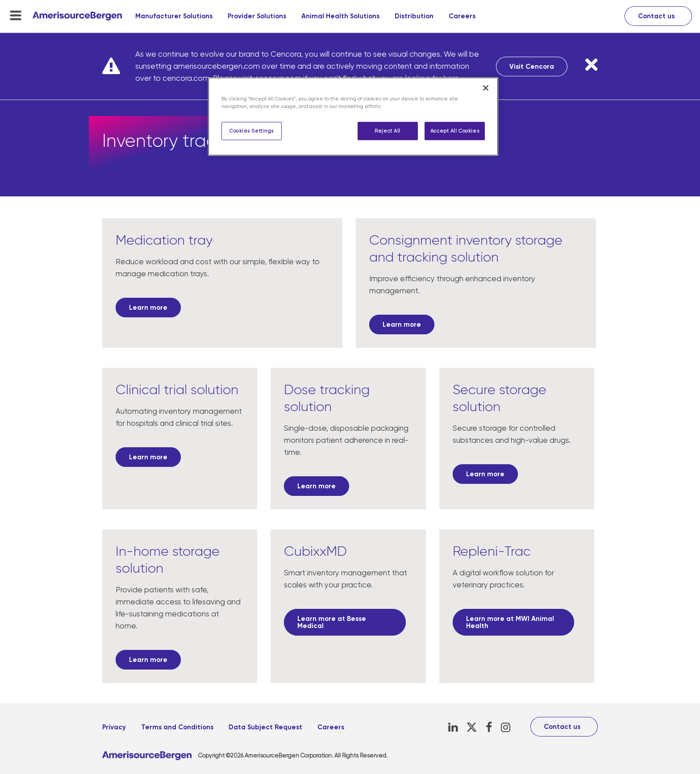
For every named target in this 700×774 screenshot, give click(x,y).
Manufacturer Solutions (174, 16)
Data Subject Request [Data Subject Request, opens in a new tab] (265, 727)
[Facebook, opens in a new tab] (489, 727)
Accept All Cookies (455, 131)
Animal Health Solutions (340, 16)
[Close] (486, 88)
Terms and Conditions (177, 727)
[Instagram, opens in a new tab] (506, 727)
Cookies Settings (252, 131)
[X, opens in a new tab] (472, 727)
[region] (353, 117)
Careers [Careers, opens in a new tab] (462, 16)
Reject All (387, 131)
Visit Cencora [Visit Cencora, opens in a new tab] (532, 67)
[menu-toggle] (16, 15)
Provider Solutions (257, 16)
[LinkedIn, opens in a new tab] (453, 727)
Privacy (114, 727)
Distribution (414, 16)
